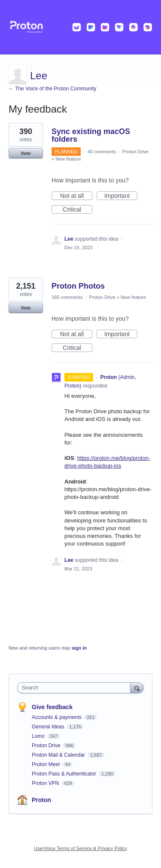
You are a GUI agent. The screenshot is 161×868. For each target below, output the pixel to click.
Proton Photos (78, 286)
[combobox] (76, 688)
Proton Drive (135, 152)
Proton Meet (47, 764)
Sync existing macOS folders (91, 135)
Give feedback (52, 707)
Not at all (76, 196)
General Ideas (49, 727)
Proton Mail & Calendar (59, 755)
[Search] (137, 688)
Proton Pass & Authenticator (65, 774)
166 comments (67, 297)
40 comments (102, 152)
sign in (79, 648)
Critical (77, 210)
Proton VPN (46, 783)
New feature (68, 159)
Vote (26, 153)
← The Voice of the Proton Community (53, 89)
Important (121, 196)
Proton (41, 800)
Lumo (39, 736)
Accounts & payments (57, 717)
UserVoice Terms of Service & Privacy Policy (80, 848)
